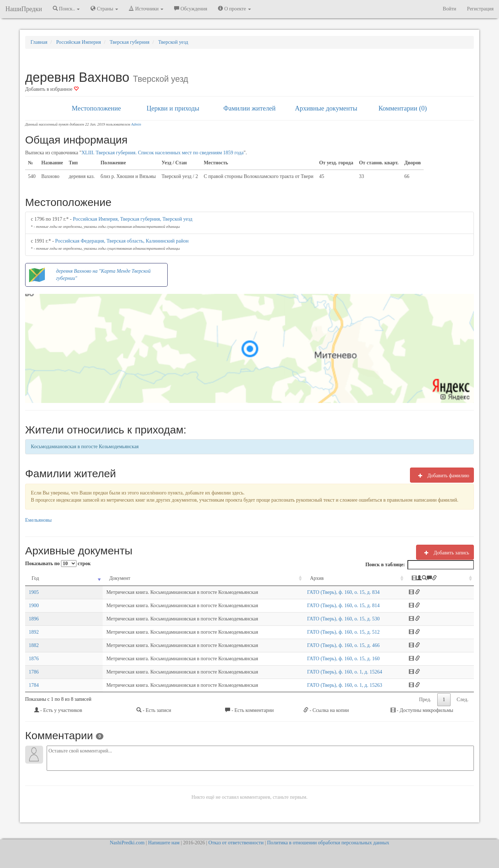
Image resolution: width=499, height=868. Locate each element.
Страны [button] (104, 9)
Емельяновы (38, 520)
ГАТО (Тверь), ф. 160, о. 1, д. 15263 (335, 685)
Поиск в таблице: (420, 565)
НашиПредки (24, 9)
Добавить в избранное (52, 89)
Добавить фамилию (442, 475)
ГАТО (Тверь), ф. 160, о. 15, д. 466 (334, 645)
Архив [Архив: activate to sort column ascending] (307, 578)
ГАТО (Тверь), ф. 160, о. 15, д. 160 (334, 659)
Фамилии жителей (249, 108)
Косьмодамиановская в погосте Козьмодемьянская (85, 447)
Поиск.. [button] (66, 9)
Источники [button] (146, 9)
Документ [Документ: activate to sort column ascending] (73, 578)
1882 (34, 645)
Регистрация (480, 9)
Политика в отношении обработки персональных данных (328, 843)
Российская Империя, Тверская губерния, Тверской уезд (133, 219)
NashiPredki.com (127, 843)
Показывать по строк (58, 564)
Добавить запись (445, 553)
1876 (34, 659)
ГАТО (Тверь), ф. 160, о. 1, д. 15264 (335, 672)
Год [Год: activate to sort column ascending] (35, 578)
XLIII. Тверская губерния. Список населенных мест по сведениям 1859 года (163, 153)
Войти (449, 9)
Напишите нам (164, 843)
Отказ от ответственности (236, 843)
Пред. (425, 700)
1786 (34, 672)
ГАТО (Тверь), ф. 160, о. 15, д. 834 (334, 592)
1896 (34, 619)
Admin (136, 124)
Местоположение (96, 108)
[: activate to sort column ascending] (445, 579)
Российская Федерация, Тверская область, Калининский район (122, 241)
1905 (34, 592)
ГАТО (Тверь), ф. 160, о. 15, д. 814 (334, 606)
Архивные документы (326, 108)
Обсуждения (191, 9)
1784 (34, 685)
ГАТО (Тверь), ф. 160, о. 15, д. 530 (334, 619)
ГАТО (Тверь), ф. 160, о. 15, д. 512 (334, 632)
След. (463, 700)
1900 (34, 606)
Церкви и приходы (173, 108)
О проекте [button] (234, 9)
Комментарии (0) (403, 108)
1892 (34, 632)
